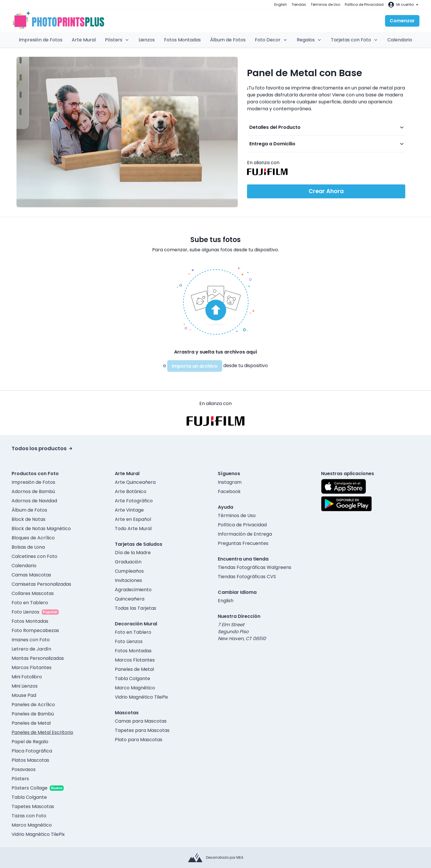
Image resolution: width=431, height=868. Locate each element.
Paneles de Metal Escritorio (42, 732)
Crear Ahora (326, 191)
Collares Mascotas (33, 593)
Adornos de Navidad (34, 501)
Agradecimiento (133, 590)
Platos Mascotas (30, 760)
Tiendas (299, 4)
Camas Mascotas (31, 575)
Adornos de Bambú (33, 491)
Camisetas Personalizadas (41, 584)
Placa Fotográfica (32, 751)
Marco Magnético (32, 825)
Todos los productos (42, 448)
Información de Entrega (245, 534)
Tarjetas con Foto (354, 40)
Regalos (309, 40)
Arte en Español (133, 519)
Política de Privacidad (364, 4)
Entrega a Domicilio (272, 144)
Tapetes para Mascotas (142, 730)
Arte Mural (84, 40)
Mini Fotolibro (27, 677)
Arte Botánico (131, 491)
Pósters (117, 40)
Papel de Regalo (30, 742)
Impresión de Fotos (41, 40)
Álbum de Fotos (228, 40)
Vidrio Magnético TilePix (38, 834)
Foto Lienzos (25, 612)
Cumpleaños (129, 571)
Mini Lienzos (25, 686)
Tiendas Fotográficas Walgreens (255, 567)
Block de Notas (28, 519)
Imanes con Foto (31, 640)
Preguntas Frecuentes (243, 543)
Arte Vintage (129, 510)
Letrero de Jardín (31, 649)
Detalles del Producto (275, 127)
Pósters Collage (30, 788)
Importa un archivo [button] (195, 366)
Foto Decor (271, 40)
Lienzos (147, 40)
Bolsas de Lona (28, 547)
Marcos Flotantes (32, 668)
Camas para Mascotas (141, 721)
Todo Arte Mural (133, 529)
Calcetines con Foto (34, 556)
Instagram (230, 482)
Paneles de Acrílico (33, 705)
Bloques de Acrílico (33, 538)
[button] (215, 301)
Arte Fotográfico (134, 501)
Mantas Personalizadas (38, 658)
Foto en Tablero (30, 603)
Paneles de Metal (31, 723)
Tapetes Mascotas (33, 806)
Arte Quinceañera (135, 482)
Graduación (128, 562)
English (281, 4)
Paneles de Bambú (33, 714)
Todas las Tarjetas (136, 608)
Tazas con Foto (29, 816)
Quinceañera (130, 599)
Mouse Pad (24, 695)
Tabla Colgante (29, 797)
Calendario (400, 40)
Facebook (229, 491)
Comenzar (402, 21)
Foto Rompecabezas (35, 630)
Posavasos (24, 769)
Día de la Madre (133, 553)
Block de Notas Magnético (41, 529)
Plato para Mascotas (139, 740)
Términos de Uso (325, 4)
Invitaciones (128, 580)
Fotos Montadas (182, 40)
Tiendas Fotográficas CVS (247, 577)
